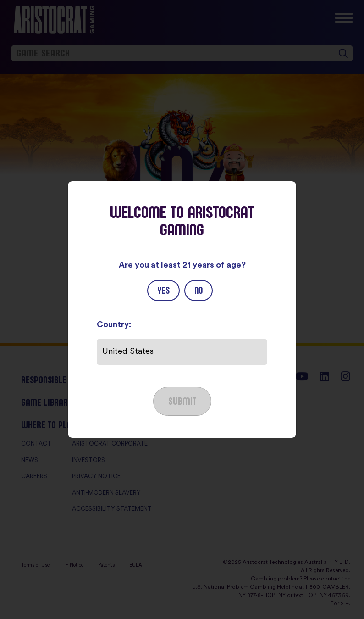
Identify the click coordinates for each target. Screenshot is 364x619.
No (199, 290)
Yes (163, 290)
